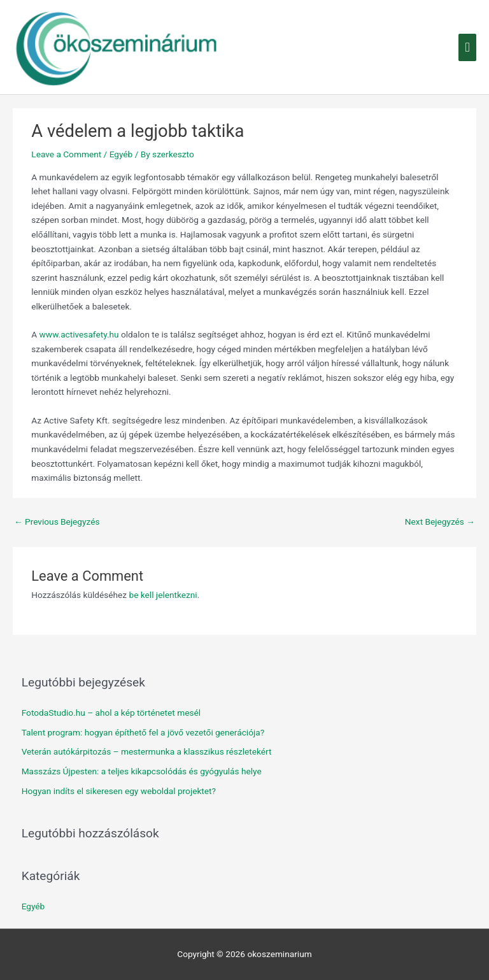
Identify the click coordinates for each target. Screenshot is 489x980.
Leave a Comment (66, 154)
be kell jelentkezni (163, 595)
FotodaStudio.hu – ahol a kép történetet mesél (111, 713)
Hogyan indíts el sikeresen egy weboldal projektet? (119, 791)
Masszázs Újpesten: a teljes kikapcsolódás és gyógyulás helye (142, 771)
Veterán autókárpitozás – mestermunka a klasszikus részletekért (147, 751)
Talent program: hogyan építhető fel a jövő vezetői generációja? (143, 732)
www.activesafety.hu (79, 334)
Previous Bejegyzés (57, 522)
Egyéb (121, 154)
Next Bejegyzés (440, 522)
